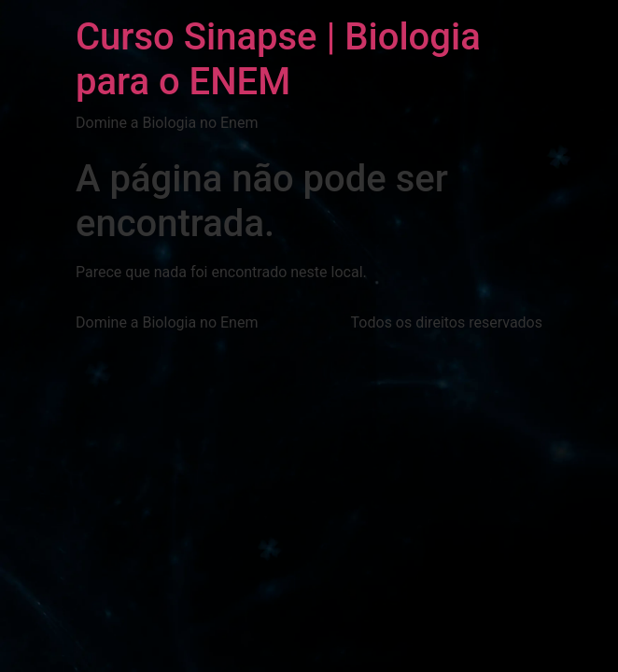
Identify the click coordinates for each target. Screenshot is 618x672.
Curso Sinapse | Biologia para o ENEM (278, 59)
